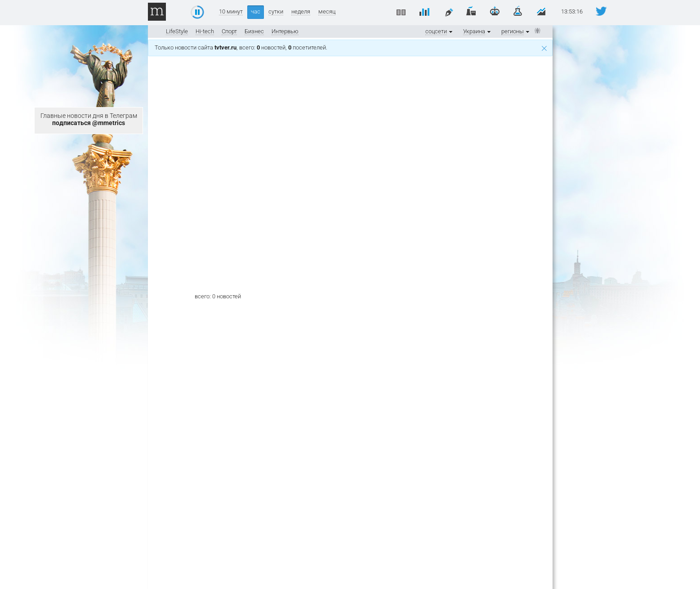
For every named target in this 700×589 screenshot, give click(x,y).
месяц (327, 12)
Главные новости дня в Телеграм (89, 119)
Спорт (229, 31)
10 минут (231, 12)
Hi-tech (205, 31)
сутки (276, 12)
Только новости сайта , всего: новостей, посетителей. (351, 47)
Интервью (285, 31)
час (256, 11)
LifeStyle (177, 31)
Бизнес (254, 31)
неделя (301, 12)
